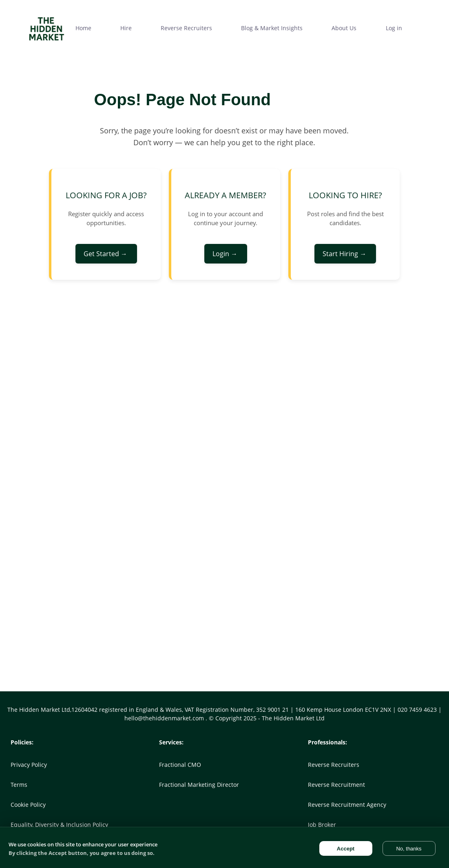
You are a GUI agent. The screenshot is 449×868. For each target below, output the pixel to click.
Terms (19, 785)
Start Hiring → (345, 254)
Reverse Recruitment (336, 785)
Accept (346, 849)
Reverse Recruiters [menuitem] (186, 28)
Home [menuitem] (83, 28)
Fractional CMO (180, 765)
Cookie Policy (28, 805)
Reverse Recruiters (334, 765)
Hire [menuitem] (126, 28)
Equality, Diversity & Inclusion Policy (59, 825)
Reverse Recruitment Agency (347, 805)
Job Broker (322, 825)
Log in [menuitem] (394, 28)
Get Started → (106, 254)
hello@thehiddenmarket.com (165, 718)
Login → (226, 254)
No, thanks (409, 849)
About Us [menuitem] (344, 28)
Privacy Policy (29, 765)
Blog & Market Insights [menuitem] (272, 28)
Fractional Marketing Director (199, 785)
